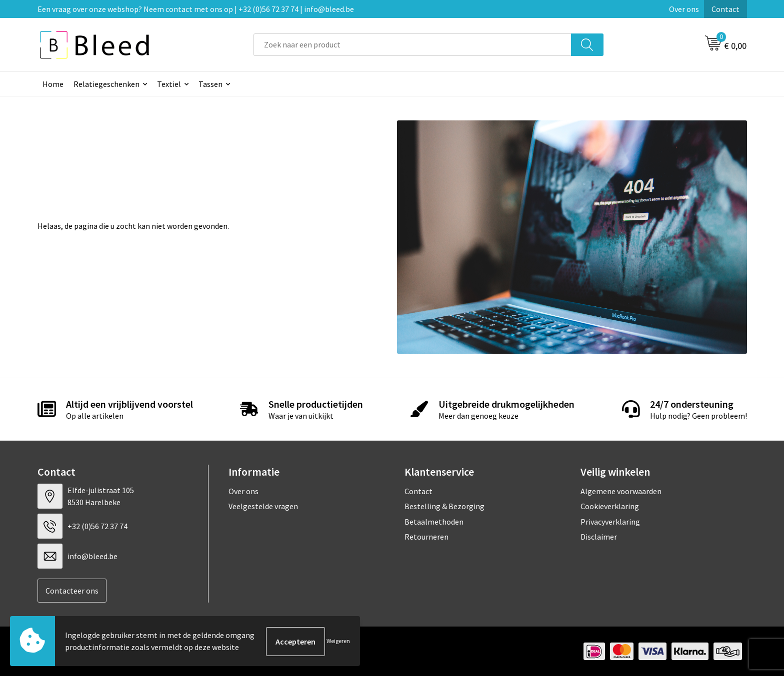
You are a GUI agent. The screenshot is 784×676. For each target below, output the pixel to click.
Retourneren (426, 537)
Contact (725, 9)
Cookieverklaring (610, 506)
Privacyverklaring (610, 522)
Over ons (684, 9)
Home (53, 84)
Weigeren (338, 641)
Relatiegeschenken (106, 84)
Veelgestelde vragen (263, 506)
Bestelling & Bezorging (444, 506)
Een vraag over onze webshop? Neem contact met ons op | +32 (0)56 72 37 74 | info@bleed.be (196, 9)
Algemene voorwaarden (621, 491)
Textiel (169, 84)
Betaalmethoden (434, 522)
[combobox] (412, 45)
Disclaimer (599, 537)
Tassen (210, 84)
